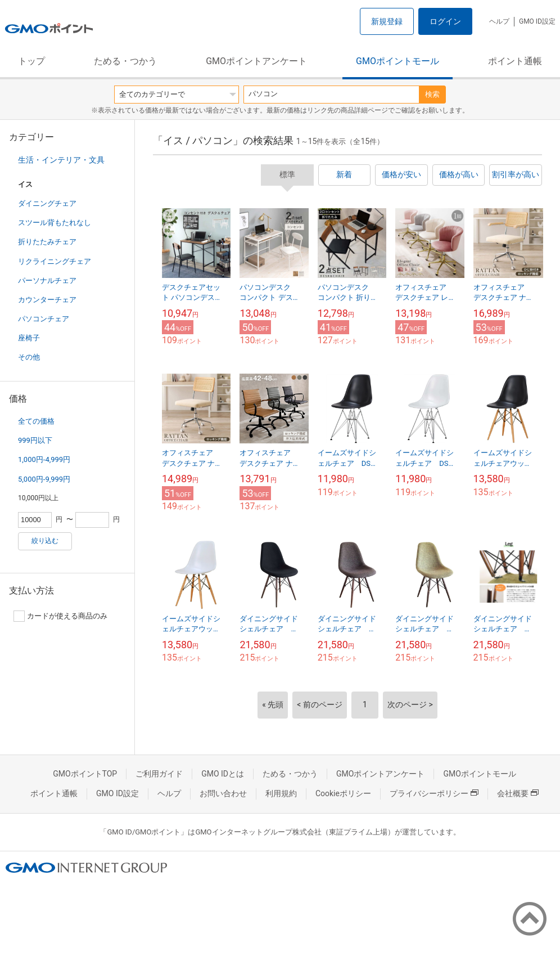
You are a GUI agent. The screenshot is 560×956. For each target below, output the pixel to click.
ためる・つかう (125, 61)
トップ (31, 61)
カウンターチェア (47, 300)
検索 (432, 94)
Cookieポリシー (343, 793)
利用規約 (281, 793)
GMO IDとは (223, 774)
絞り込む (45, 541)
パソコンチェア (44, 319)
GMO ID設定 (537, 21)
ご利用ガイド (159, 774)
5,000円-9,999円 (44, 479)
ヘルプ (499, 21)
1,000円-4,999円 (44, 459)
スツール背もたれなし (55, 223)
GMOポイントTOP (85, 774)
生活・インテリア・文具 (61, 160)
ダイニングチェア (47, 203)
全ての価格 (36, 421)
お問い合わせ (223, 793)
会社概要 (518, 793)
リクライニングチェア (55, 261)
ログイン (445, 21)
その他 (29, 357)
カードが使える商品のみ (60, 616)
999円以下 (35, 440)
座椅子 (29, 338)
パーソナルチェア (47, 280)
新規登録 (387, 21)
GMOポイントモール (398, 61)
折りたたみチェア (47, 242)
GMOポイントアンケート (256, 61)
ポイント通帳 (515, 61)
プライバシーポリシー (434, 793)
